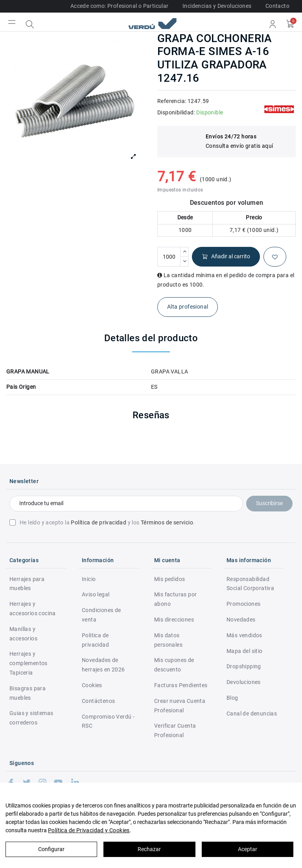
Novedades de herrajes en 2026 (103, 665)
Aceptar (248, 849)
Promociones (243, 604)
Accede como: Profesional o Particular (120, 6)
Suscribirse (269, 503)
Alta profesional (188, 307)
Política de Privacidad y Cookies (89, 830)
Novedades (241, 620)
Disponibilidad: (176, 112)
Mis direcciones (174, 620)
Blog (232, 698)
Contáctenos (98, 701)
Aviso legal (96, 594)
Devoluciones (244, 682)
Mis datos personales (168, 640)
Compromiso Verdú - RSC (108, 721)
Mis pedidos (169, 579)
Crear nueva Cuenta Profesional (180, 706)
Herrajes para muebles (27, 584)
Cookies (92, 685)
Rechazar (149, 849)
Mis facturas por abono (175, 599)
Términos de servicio (167, 522)
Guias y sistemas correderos (31, 718)
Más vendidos (244, 635)
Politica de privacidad (95, 640)
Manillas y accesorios (23, 634)
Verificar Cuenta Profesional (175, 730)
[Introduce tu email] (126, 504)
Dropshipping (244, 666)
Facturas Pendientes (181, 685)
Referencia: (172, 101)
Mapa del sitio (245, 651)
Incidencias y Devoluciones (217, 6)
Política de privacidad (99, 522)
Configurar (51, 849)
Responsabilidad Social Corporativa (250, 584)
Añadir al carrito (226, 257)
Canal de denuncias (252, 714)
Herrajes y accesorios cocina (33, 609)
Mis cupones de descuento (174, 665)
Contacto (277, 6)
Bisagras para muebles (28, 693)
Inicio (89, 579)
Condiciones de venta (101, 615)
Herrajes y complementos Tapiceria (29, 663)
